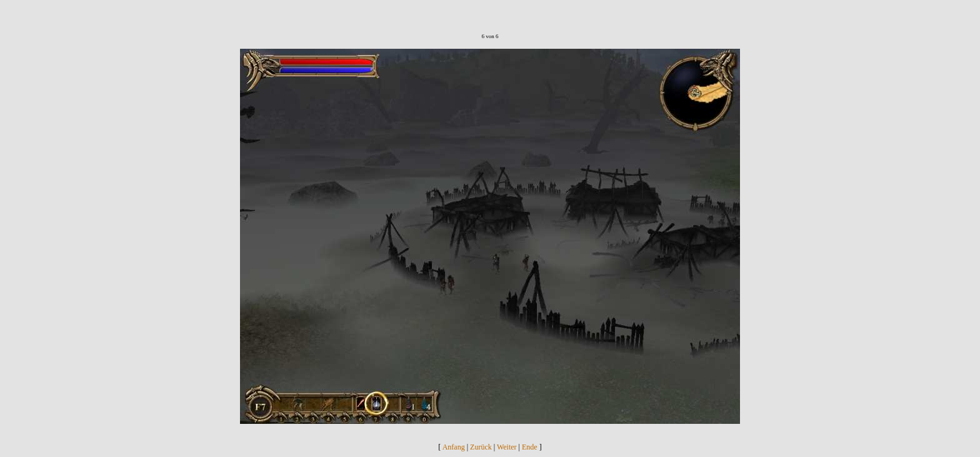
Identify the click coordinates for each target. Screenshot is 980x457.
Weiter (507, 447)
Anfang (454, 447)
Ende (530, 447)
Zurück (481, 447)
